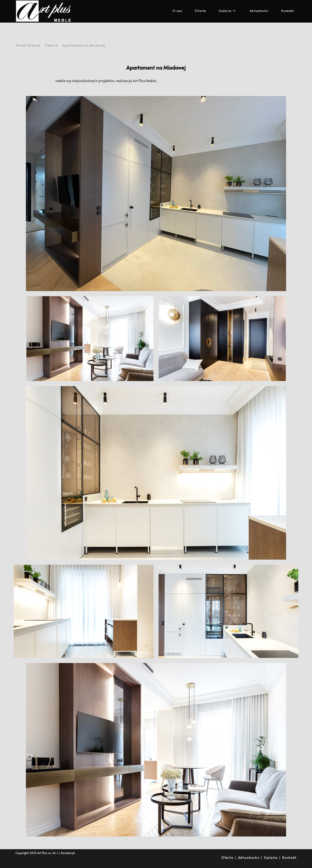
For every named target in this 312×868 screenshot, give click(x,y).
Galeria (271, 857)
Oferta (227, 857)
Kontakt (289, 857)
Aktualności (249, 857)
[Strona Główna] (28, 45)
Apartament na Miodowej (84, 45)
